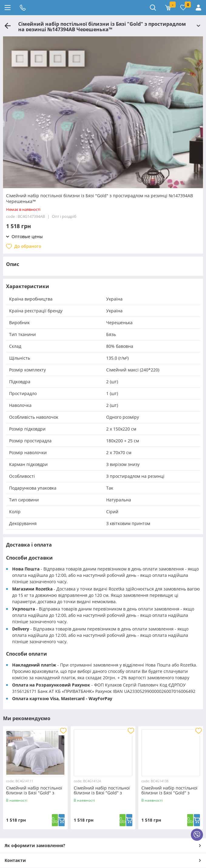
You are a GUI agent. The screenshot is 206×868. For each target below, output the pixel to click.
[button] (103, 185)
